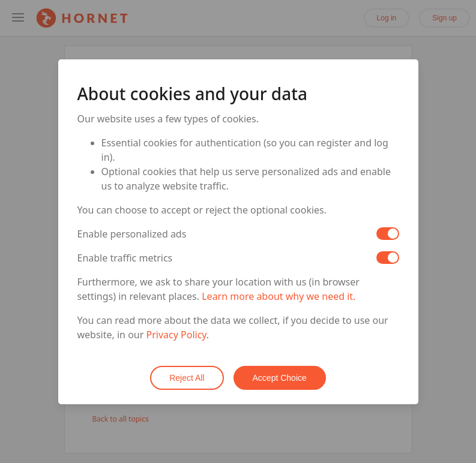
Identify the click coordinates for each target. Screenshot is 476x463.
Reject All (187, 378)
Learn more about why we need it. (279, 296)
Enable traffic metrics (125, 258)
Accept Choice (280, 378)
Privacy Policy (176, 335)
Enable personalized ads (132, 234)
